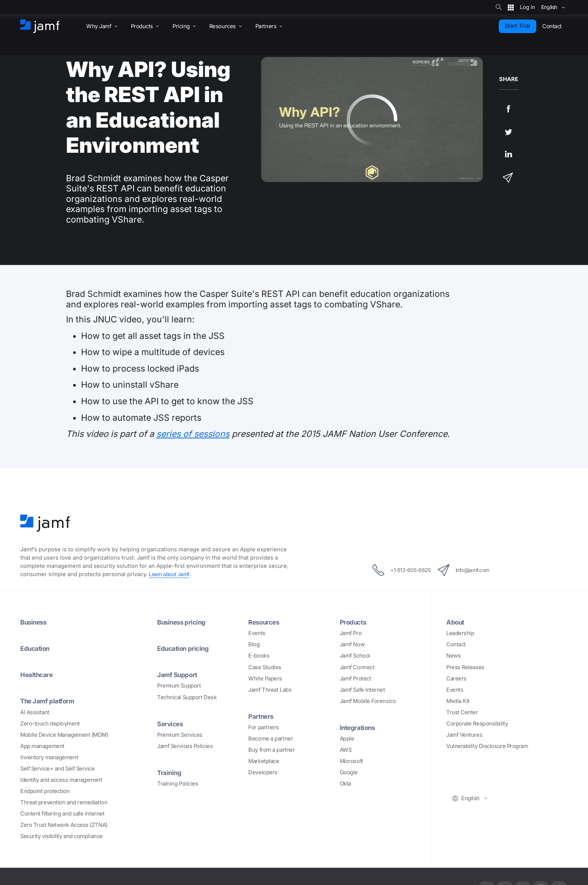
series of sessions (193, 434)
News (453, 656)
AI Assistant (35, 712)
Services (171, 724)
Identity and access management (61, 780)
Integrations (359, 727)
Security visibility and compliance (61, 836)
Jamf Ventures (464, 735)
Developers (263, 772)
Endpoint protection (45, 791)
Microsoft (351, 761)
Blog (254, 644)
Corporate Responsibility (477, 724)
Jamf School (355, 656)
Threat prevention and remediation (64, 802)
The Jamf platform (49, 701)
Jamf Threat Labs (270, 690)
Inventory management (49, 757)
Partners (262, 716)
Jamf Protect (355, 679)
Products (354, 622)
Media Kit (458, 701)
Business (34, 622)
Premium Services (180, 735)
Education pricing (185, 648)
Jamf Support (179, 674)
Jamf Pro (351, 633)
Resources (265, 622)
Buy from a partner (271, 750)
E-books (259, 656)
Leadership (460, 633)
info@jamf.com (469, 570)
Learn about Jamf (170, 574)
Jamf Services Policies (185, 746)
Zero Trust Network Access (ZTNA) (64, 825)
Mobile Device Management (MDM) (64, 735)
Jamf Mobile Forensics (368, 701)
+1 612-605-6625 (395, 570)
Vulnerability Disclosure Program (487, 746)
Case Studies (265, 667)
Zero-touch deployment (50, 724)
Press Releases (465, 667)
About (456, 622)
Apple (347, 739)
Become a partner (271, 739)
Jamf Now (352, 644)
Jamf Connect (357, 667)
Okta (345, 784)
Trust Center (462, 712)
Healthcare (38, 674)
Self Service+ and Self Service (58, 769)
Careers (456, 679)
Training (170, 772)
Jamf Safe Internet (362, 690)
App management (42, 746)
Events (257, 633)
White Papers (265, 679)
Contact (456, 644)
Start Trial (517, 26)
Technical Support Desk (187, 697)
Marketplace (264, 761)
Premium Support (179, 686)
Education (36, 648)
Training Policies (178, 784)
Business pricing (183, 622)
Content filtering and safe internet (62, 814)
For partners (264, 727)
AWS (346, 750)
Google (349, 772)
